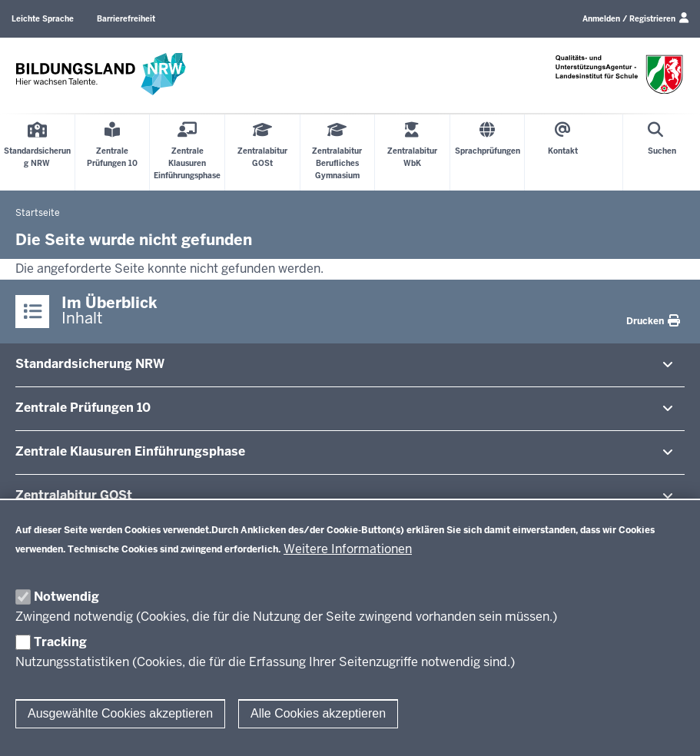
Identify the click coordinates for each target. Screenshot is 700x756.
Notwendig (66, 597)
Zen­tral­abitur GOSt (74, 495)
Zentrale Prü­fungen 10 (83, 408)
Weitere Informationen (348, 549)
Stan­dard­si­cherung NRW (90, 364)
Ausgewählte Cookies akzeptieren (120, 713)
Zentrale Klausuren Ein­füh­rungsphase (130, 451)
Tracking (60, 642)
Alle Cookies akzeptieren (318, 713)
